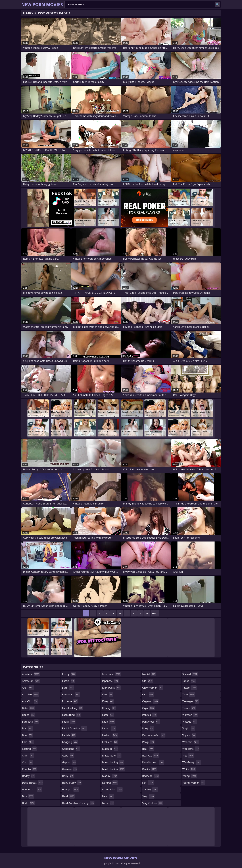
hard (69, 796)
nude (108, 803)
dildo (29, 803)
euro (68, 688)
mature (110, 776)
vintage (190, 722)
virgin (189, 728)
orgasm (150, 701)
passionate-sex (154, 735)
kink (108, 694)
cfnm (28, 756)
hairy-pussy (72, 783)
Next (155, 613)
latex (108, 715)
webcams (191, 749)
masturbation (113, 769)
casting (29, 749)
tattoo (189, 688)
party (148, 728)
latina (109, 728)
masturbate (112, 756)
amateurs (31, 681)
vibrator (190, 715)
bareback (30, 722)
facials (69, 735)
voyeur (189, 735)
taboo (189, 681)
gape (68, 756)
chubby (29, 769)
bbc (28, 728)
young (189, 776)
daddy (29, 776)
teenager (191, 701)
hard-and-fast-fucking (78, 803)
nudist (149, 674)
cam (28, 742)
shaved (190, 674)
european (71, 694)
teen (188, 694)
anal (28, 688)
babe (28, 708)
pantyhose (151, 722)
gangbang (71, 749)
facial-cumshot (75, 728)
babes (29, 715)
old (148, 681)
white (189, 769)
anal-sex (30, 694)
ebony (69, 674)
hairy (68, 776)
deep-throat (33, 783)
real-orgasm (153, 762)
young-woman (194, 783)
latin (108, 722)
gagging (70, 742)
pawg (148, 742)
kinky (108, 701)
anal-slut (30, 701)
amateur (31, 674)
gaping (69, 762)
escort (69, 681)
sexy (148, 796)
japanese (110, 681)
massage (110, 749)
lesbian (110, 735)
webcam (191, 742)
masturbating (113, 762)
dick (28, 796)
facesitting (71, 715)
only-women (153, 688)
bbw (27, 735)
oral (148, 694)
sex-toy (150, 789)
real (148, 749)
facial (69, 722)
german (70, 769)
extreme (70, 701)
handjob (71, 789)
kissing (109, 708)
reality (150, 769)
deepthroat (32, 789)
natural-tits (112, 789)
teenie (189, 708)
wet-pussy (192, 762)
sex (148, 783)
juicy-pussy (111, 688)
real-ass (151, 756)
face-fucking (73, 708)
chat (28, 762)
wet (188, 756)
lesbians (110, 742)
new (108, 796)
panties (149, 715)
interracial (112, 674)
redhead (151, 776)
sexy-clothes (153, 803)
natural (110, 783)
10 (147, 613)
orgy (149, 708)
